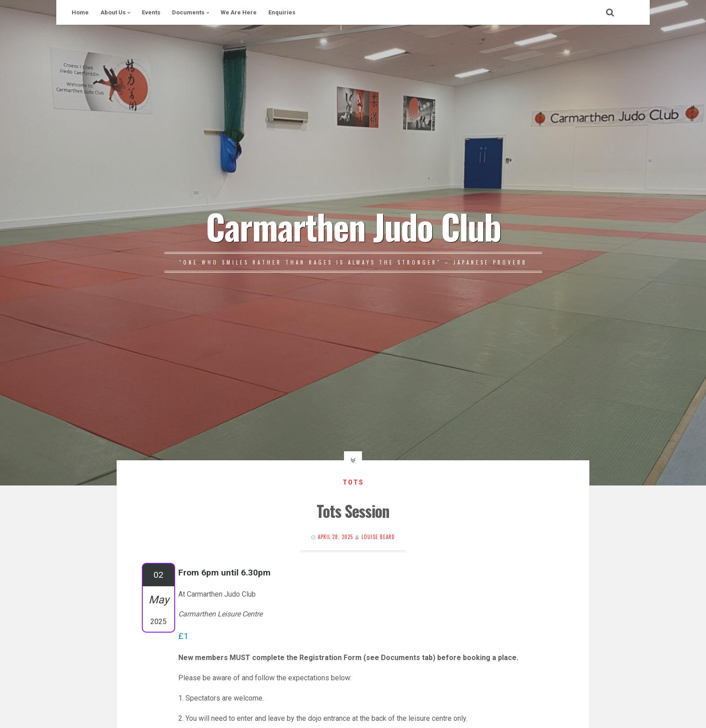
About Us (113, 12)
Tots (353, 482)
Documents (188, 12)
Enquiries (282, 12)
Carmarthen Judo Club (353, 226)
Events (151, 12)
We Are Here (239, 12)
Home (80, 12)
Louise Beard (378, 537)
